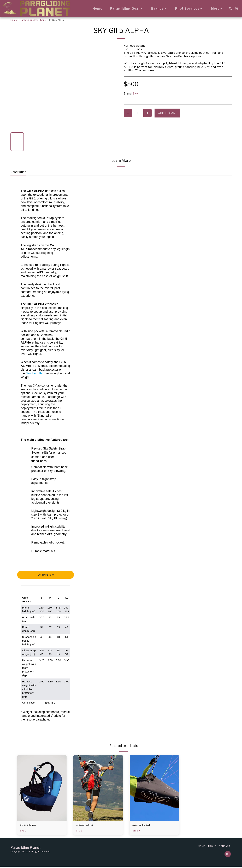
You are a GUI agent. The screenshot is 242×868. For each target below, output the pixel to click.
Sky (135, 93)
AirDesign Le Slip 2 (89, 826)
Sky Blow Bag (35, 373)
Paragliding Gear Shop (32, 20)
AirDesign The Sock (146, 826)
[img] (42, 788)
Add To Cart (167, 113)
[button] (230, 8)
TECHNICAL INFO (46, 575)
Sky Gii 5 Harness (32, 826)
